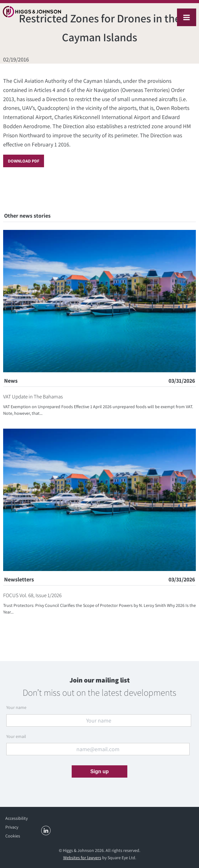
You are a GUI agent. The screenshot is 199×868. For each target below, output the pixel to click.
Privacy (12, 827)
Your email (16, 736)
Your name (16, 707)
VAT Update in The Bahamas (33, 397)
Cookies (13, 836)
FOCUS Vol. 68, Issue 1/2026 (32, 595)
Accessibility (17, 818)
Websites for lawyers (82, 858)
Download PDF (24, 161)
